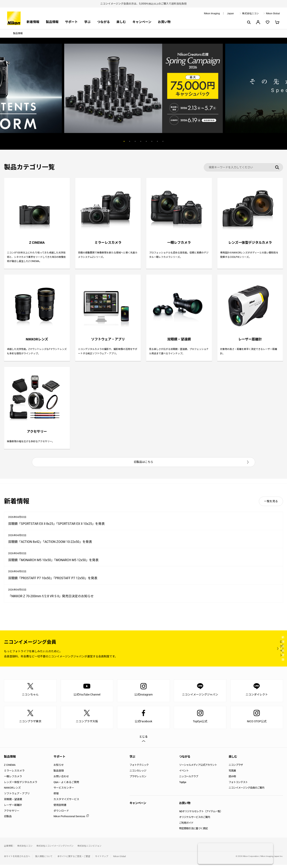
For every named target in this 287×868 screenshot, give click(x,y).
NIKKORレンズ (12, 791)
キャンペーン (142, 22)
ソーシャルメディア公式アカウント (198, 768)
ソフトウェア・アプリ (17, 797)
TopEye (183, 785)
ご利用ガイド (186, 826)
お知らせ (59, 768)
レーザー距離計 (13, 808)
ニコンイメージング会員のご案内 (247, 791)
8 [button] (163, 141)
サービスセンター (64, 791)
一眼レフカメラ (13, 780)
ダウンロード (61, 814)
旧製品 (8, 820)
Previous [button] (102, 141)
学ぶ (87, 22)
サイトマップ (102, 860)
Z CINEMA (10, 768)
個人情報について (44, 860)
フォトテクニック (139, 768)
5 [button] (146, 141)
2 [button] (130, 141)
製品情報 (52, 22)
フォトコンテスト (238, 785)
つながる (103, 22)
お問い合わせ (61, 780)
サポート (71, 22)
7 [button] (157, 141)
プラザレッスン (138, 780)
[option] (143, 88)
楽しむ (121, 22)
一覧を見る (271, 504)
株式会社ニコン (251, 13)
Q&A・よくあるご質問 (66, 785)
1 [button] (124, 141)
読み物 (232, 780)
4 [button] (141, 141)
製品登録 (59, 774)
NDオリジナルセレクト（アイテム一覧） (201, 815)
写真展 (232, 774)
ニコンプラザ (236, 768)
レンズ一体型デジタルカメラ (21, 785)
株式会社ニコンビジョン (89, 849)
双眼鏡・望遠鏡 (13, 802)
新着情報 (33, 22)
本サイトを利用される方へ (17, 860)
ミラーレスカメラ (14, 774)
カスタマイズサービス (66, 802)
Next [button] (185, 141)
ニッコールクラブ (189, 780)
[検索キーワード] (243, 167)
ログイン (210, 652)
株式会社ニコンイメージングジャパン (55, 849)
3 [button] (135, 141)
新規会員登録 (259, 652)
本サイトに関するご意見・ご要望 (74, 860)
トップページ (6, 34)
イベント (184, 774)
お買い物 (164, 22)
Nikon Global (273, 13)
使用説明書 (60, 808)
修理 (56, 797)
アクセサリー (12, 814)
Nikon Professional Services (69, 820)
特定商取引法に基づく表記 (193, 832)
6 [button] (152, 141)
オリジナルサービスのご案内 (195, 820)
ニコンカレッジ (138, 774)
